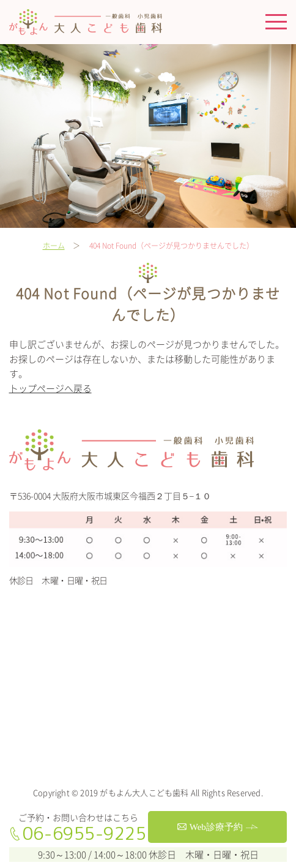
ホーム (54, 246)
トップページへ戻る (50, 388)
